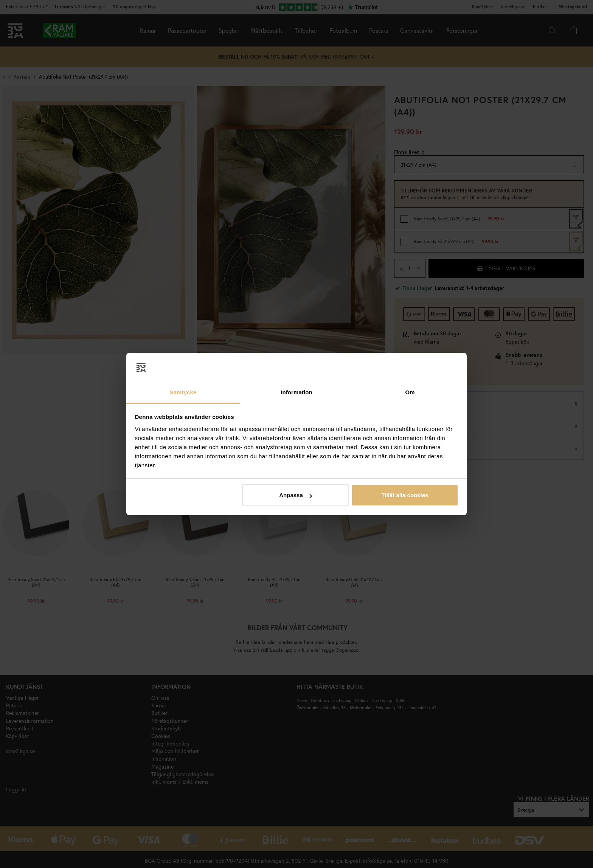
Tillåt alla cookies (405, 495)
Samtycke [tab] (183, 392)
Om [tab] (410, 392)
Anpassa (296, 495)
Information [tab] (296, 392)
